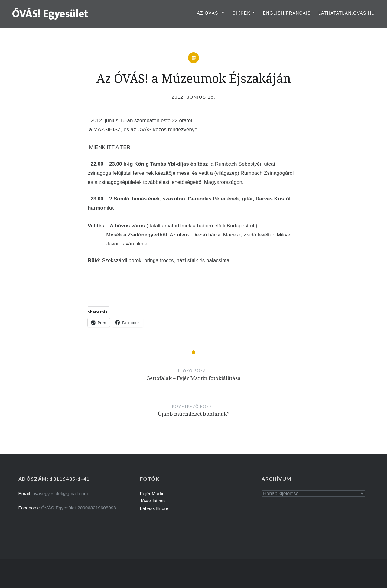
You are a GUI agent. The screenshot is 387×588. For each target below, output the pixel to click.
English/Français (287, 13)
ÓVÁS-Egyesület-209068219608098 (78, 508)
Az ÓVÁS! (208, 13)
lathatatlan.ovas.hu (347, 13)
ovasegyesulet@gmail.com (60, 494)
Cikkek (241, 13)
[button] (50, 13)
